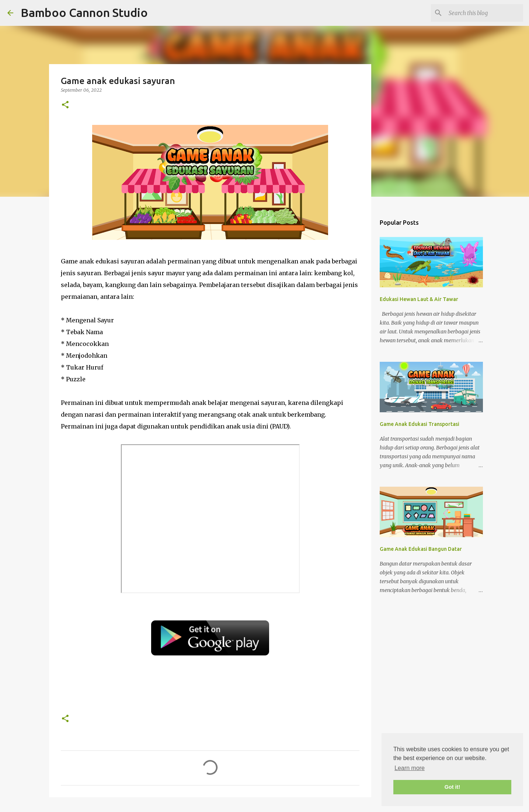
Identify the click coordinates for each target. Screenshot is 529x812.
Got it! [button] (452, 787)
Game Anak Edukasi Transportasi (420, 424)
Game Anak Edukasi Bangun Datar (421, 549)
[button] (65, 105)
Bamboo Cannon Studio (84, 13)
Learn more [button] (410, 768)
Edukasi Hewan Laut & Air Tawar (419, 299)
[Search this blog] (484, 13)
